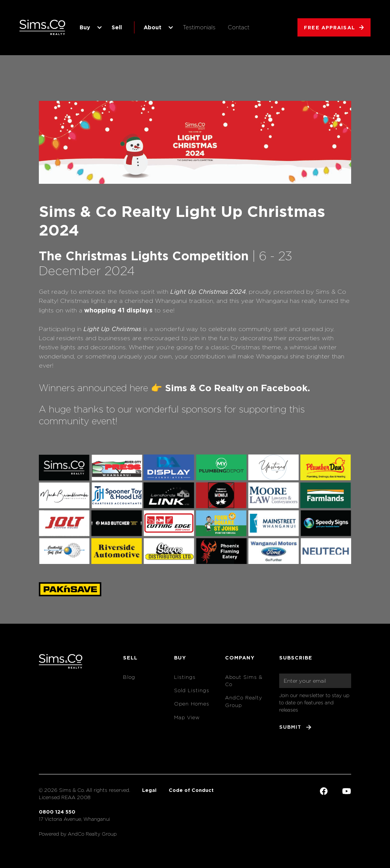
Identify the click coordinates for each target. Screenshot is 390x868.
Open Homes (192, 704)
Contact (239, 27)
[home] (42, 27)
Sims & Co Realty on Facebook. (237, 388)
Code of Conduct (191, 790)
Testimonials (199, 27)
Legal (149, 790)
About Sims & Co (244, 681)
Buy (85, 27)
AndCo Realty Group (244, 701)
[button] (90, 27)
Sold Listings (192, 690)
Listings (185, 677)
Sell (117, 27)
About (153, 27)
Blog (129, 677)
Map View (187, 717)
